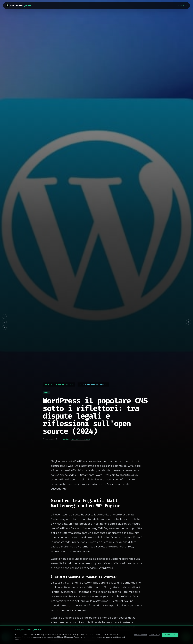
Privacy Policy (140, 635)
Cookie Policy (154, 635)
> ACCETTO (170, 635)
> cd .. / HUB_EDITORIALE (59, 384)
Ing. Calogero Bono (80, 439)
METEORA (19, 5)
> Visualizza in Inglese (93, 384)
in (4, 322)
